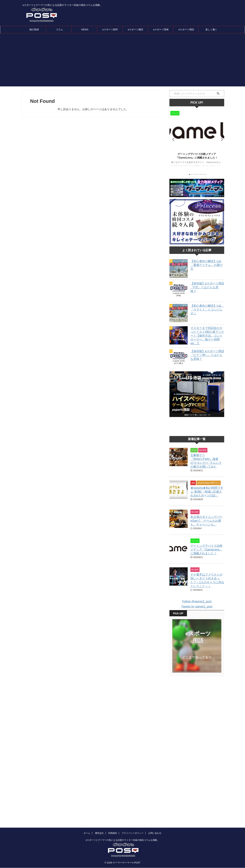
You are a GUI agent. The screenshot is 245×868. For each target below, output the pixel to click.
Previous (173, 139)
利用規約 (113, 802)
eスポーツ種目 (136, 29)
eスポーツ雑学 (110, 29)
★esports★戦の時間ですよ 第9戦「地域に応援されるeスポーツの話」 (207, 492)
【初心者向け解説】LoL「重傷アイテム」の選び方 (206, 265)
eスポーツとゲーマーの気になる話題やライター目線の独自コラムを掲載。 (123, 809)
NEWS (85, 29)
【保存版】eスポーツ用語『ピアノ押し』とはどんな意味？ (207, 355)
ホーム (87, 802)
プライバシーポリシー (133, 802)
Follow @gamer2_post (197, 601)
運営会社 (99, 802)
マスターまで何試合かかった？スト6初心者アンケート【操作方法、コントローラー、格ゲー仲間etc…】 (207, 336)
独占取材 (34, 29)
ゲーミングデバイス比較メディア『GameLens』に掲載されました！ (206, 550)
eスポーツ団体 (161, 29)
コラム (59, 29)
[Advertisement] (122, 61)
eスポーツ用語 (186, 29)
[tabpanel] (197, 140)
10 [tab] (206, 174)
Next (221, 139)
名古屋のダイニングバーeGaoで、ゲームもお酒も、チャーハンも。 (206, 521)
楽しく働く (211, 29)
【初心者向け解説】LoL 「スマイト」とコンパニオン (207, 310)
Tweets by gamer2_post (197, 607)
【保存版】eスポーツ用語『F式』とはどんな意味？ (207, 287)
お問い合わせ (155, 802)
